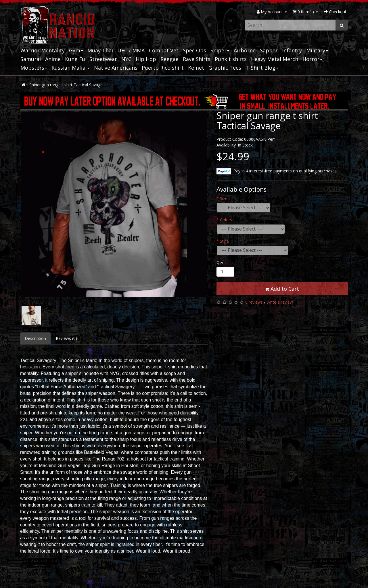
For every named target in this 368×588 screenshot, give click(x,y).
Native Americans (116, 68)
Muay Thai (100, 50)
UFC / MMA (131, 50)
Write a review (280, 302)
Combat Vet (164, 50)
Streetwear (103, 59)
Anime (53, 59)
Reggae (169, 59)
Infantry (292, 50)
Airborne (245, 50)
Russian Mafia (71, 68)
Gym (76, 50)
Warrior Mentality (43, 50)
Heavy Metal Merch (275, 59)
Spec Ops (194, 50)
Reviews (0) (66, 338)
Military (317, 50)
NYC (126, 59)
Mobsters (34, 68)
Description (35, 338)
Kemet (196, 68)
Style (224, 241)
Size (224, 198)
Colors (226, 220)
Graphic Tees (225, 68)
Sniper (220, 50)
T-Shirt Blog (262, 68)
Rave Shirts (197, 59)
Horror (312, 59)
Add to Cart (282, 289)
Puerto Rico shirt (163, 68)
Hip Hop (146, 59)
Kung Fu (75, 59)
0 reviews (254, 302)
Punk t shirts (231, 59)
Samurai (31, 59)
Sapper (269, 50)
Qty (220, 262)
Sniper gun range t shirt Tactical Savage (66, 85)
